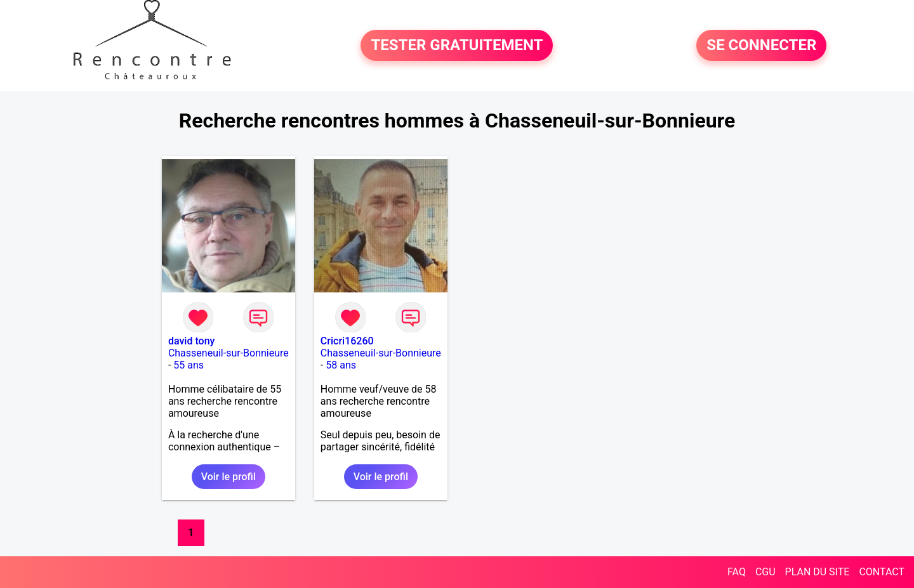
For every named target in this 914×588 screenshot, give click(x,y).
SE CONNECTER (761, 46)
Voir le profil (228, 477)
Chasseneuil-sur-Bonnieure (228, 353)
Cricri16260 (347, 341)
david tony (192, 341)
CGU (765, 572)
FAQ (737, 572)
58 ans (341, 365)
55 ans (189, 365)
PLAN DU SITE (818, 572)
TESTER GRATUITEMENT (457, 46)
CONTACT (882, 572)
